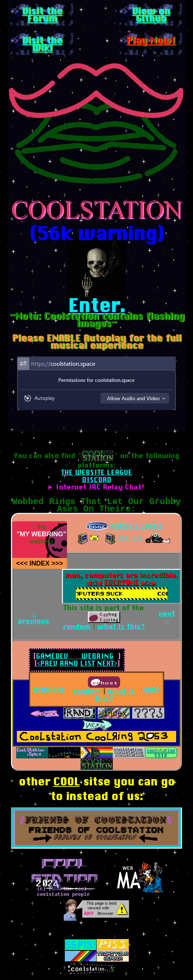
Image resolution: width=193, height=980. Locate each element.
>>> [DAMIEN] (57, 563)
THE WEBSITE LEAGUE (97, 472)
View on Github (151, 15)
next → (167, 617)
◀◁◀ (90, 583)
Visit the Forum (42, 15)
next (151, 689)
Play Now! (151, 40)
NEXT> (107, 663)
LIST (88, 663)
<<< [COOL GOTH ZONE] (22, 563)
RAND (69, 663)
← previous (34, 617)
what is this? (121, 626)
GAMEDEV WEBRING (75, 656)
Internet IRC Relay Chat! (100, 487)
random (77, 626)
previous (49, 689)
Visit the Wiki (42, 44)
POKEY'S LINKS (136, 526)
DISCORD (97, 480)
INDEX (39, 563)
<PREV (47, 663)
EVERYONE (121, 583)
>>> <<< (130, 538)
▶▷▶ (153, 583)
